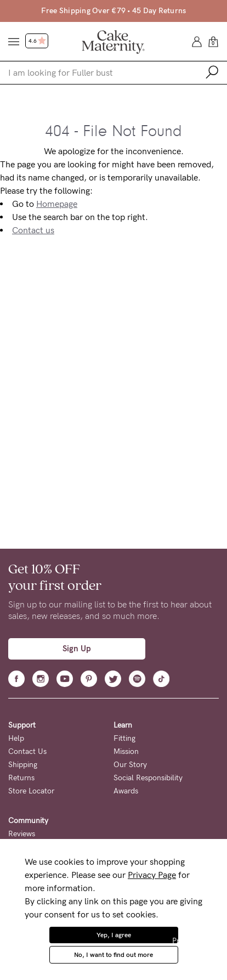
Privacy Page (152, 875)
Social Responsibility (148, 778)
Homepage (57, 204)
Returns (21, 778)
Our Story (130, 765)
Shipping (23, 765)
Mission (126, 751)
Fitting (124, 738)
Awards (126, 791)
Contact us (33, 230)
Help (16, 738)
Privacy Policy (195, 941)
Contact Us (27, 751)
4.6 (37, 41)
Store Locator (31, 791)
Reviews (22, 834)
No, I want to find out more (113, 955)
